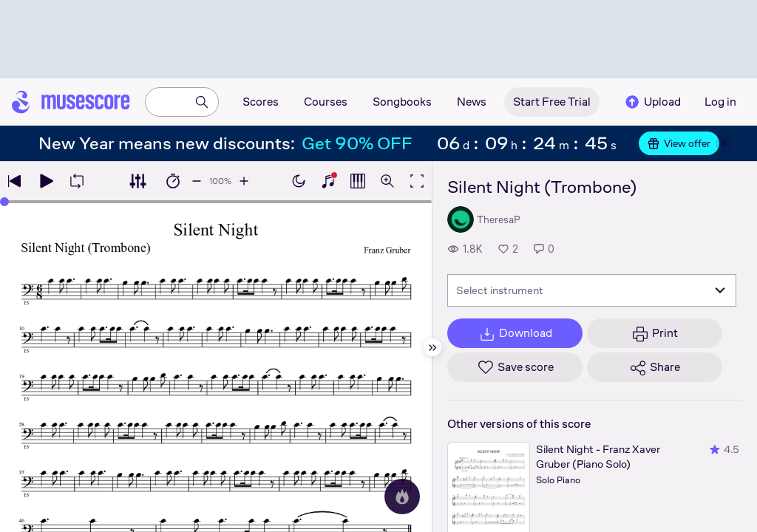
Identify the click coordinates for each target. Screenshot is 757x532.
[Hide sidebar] (432, 347)
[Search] (202, 102)
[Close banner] (724, 143)
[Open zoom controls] (387, 181)
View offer (679, 143)
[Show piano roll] (358, 181)
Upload (652, 102)
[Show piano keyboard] (328, 181)
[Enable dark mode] (299, 181)
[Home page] (71, 102)
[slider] (4, 202)
